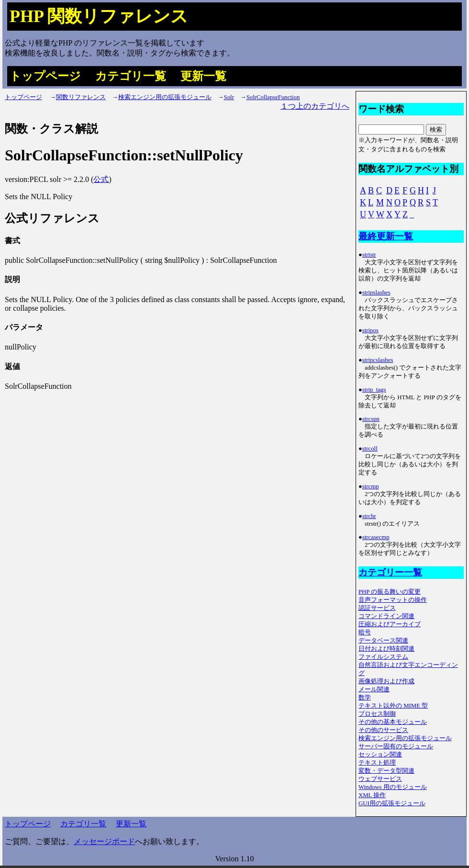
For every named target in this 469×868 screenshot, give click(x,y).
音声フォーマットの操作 (393, 600)
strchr (369, 516)
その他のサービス (383, 730)
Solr (229, 97)
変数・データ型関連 (386, 771)
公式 (101, 179)
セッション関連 (380, 755)
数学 (365, 698)
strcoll (370, 449)
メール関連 (374, 689)
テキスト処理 (377, 763)
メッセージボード (104, 841)
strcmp (371, 486)
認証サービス (377, 608)
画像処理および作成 (386, 681)
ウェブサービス (380, 779)
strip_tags (374, 390)
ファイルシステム (383, 657)
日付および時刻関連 (386, 649)
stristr (369, 255)
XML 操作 (372, 795)
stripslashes (376, 293)
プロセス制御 (377, 714)
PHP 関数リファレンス (99, 16)
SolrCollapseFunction (273, 97)
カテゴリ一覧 (131, 76)
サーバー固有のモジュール (396, 746)
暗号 (365, 632)
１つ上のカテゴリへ (315, 106)
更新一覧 (203, 76)
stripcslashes (378, 360)
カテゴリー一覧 (390, 572)
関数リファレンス (81, 97)
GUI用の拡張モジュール (392, 803)
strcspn (371, 419)
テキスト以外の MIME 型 (393, 706)
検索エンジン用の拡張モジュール (165, 97)
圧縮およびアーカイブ (390, 624)
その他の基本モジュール (393, 722)
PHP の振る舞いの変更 (390, 592)
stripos (370, 330)
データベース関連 (383, 641)
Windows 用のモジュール (393, 787)
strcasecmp (376, 537)
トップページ (45, 76)
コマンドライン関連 (386, 616)
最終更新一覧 (386, 236)
